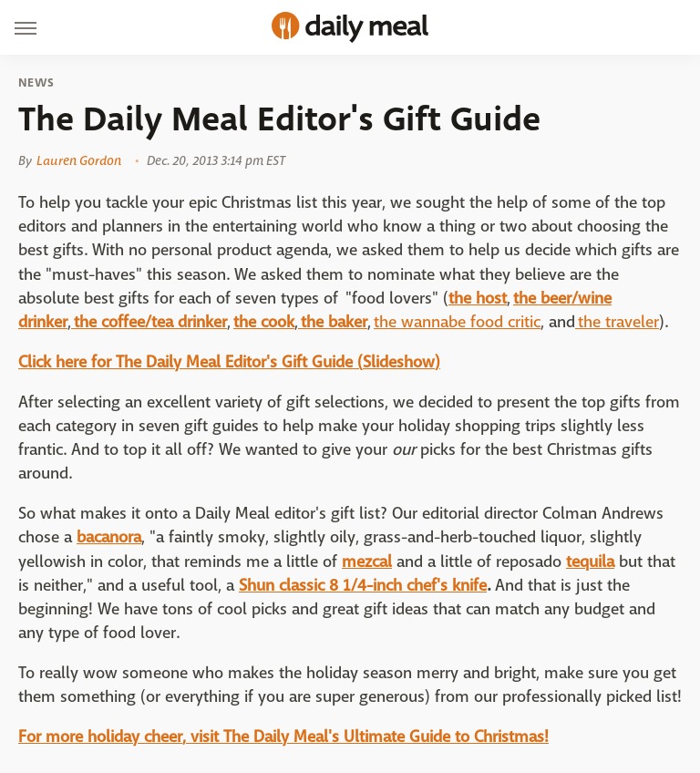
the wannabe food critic (457, 322)
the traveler (617, 322)
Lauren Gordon (79, 160)
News (36, 83)
